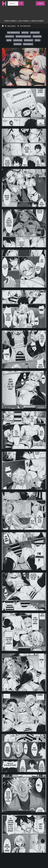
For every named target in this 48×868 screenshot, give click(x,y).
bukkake (29, 40)
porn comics (10, 21)
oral (38, 40)
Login (40, 3)
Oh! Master (25, 26)
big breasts (13, 33)
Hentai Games (37, 21)
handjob (18, 40)
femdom (37, 36)
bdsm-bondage (23, 36)
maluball (28, 44)
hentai (25, 33)
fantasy (10, 36)
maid (9, 40)
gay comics (24, 21)
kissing (18, 44)
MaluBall (12, 26)
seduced (35, 33)
